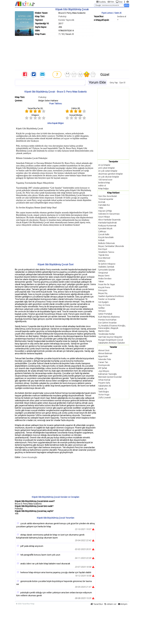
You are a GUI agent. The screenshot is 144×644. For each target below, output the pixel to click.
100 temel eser (105, 180)
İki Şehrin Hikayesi (107, 264)
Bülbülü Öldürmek (107, 243)
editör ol (102, 186)
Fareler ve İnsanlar (107, 299)
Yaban (101, 281)
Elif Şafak (103, 368)
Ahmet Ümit (104, 350)
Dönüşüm (103, 290)
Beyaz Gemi (104, 276)
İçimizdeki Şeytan (107, 270)
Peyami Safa (104, 383)
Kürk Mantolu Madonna (109, 317)
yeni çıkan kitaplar (107, 168)
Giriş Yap (114, 83)
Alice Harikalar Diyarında (109, 220)
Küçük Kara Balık (106, 237)
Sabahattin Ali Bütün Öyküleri (112, 343)
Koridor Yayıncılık (66, 20)
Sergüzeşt (103, 273)
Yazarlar (113, 347)
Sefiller (102, 308)
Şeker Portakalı (105, 314)
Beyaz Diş (103, 293)
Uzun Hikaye (104, 217)
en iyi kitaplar (104, 165)
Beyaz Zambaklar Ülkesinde (111, 246)
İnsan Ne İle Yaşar (107, 284)
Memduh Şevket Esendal (110, 377)
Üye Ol (122, 83)
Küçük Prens (104, 287)
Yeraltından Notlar (107, 334)
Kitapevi (35, 115)
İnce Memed (104, 258)
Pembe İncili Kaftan (107, 320)
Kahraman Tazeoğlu (108, 374)
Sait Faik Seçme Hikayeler (110, 337)
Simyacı (102, 311)
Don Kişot (103, 249)
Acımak (102, 202)
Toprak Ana (103, 255)
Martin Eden (104, 331)
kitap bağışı (103, 188)
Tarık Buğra (103, 392)
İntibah (101, 240)
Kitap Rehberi (113, 193)
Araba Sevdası (105, 279)
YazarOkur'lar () (35, 108)
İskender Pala (105, 359)
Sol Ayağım (103, 302)
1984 (101, 208)
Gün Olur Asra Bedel (108, 196)
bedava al (122, 16)
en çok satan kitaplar (108, 171)
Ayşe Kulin (103, 356)
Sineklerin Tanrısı (106, 252)
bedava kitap (104, 183)
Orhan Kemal (104, 380)
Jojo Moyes (104, 371)
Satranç (102, 261)
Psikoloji (62, 16)
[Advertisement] (72, 52)
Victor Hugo (104, 395)
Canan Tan (103, 362)
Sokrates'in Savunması (109, 214)
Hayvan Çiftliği (105, 211)
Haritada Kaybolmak (108, 223)
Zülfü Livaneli (104, 397)
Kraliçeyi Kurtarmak (107, 226)
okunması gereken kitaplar (111, 174)
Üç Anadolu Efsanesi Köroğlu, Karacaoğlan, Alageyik (112, 327)
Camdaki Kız (104, 205)
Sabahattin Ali (105, 386)
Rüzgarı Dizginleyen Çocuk (111, 340)
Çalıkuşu (102, 231)
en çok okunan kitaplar (109, 177)
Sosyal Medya (76, 115)
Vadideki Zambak (106, 267)
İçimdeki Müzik (105, 228)
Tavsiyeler (113, 162)
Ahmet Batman (105, 353)
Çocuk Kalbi (104, 234)
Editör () (76, 108)
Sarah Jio (103, 389)
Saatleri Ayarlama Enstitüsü (111, 296)
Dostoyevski (104, 365)
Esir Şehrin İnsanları (107, 323)
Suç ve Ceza (104, 305)
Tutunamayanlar (106, 199)
